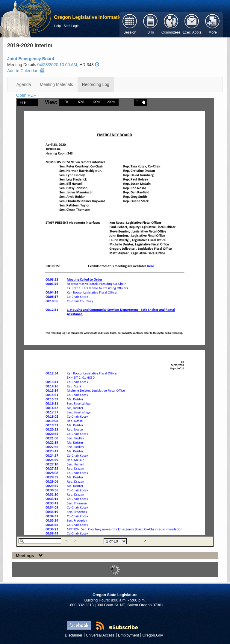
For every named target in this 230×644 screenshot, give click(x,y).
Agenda (24, 84)
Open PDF (26, 95)
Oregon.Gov (153, 635)
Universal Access (100, 635)
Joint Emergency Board (31, 59)
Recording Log (96, 84)
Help (57, 26)
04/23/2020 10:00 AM (57, 65)
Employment (128, 635)
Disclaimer (74, 635)
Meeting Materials (56, 84)
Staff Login (71, 26)
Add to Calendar (26, 71)
